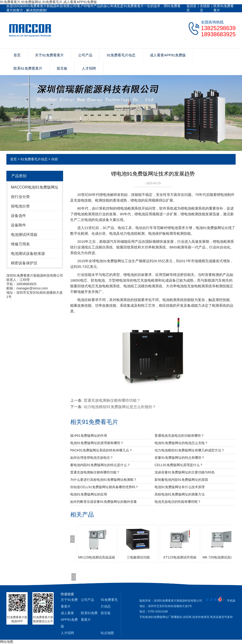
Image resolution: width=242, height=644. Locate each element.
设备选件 (18, 216)
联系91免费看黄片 (224, 8)
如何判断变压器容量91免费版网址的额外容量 (104, 502)
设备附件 (18, 225)
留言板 (62, 68)
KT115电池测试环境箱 (180, 557)
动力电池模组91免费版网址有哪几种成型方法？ (190, 450)
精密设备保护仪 (24, 263)
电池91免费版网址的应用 (89, 494)
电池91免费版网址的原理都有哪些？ (97, 443)
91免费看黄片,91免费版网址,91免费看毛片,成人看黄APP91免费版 (48, 2)
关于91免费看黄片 (49, 55)
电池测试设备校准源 (28, 254)
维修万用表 (20, 244)
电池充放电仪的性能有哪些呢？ (178, 502)
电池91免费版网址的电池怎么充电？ (181, 443)
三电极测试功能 (138, 557)
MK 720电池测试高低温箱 (221, 557)
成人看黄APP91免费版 (168, 55)
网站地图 (7, 642)
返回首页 (191, 8)
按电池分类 (20, 206)
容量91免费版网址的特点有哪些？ (180, 458)
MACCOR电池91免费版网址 (35, 187)
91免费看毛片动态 (121, 55)
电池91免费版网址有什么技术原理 (180, 487)
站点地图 (107, 633)
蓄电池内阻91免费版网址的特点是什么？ (100, 465)
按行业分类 (20, 197)
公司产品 (85, 55)
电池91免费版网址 (110, 261)
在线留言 (205, 8)
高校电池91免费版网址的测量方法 (180, 494)
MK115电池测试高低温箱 (97, 557)
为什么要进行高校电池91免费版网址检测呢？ (104, 480)
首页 (17, 55)
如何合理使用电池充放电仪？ (92, 458)
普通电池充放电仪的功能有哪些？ (179, 436)
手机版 (231, 601)
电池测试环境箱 (24, 235)
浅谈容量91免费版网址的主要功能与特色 (185, 472)
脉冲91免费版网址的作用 (89, 436)
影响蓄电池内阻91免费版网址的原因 (181, 480)
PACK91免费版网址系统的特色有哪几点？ (101, 450)
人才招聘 (89, 68)
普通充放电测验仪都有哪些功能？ (95, 472)
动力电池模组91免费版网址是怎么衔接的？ (120, 407)
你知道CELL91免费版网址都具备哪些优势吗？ (104, 487)
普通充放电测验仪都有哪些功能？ (112, 400)
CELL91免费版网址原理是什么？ (179, 465)
